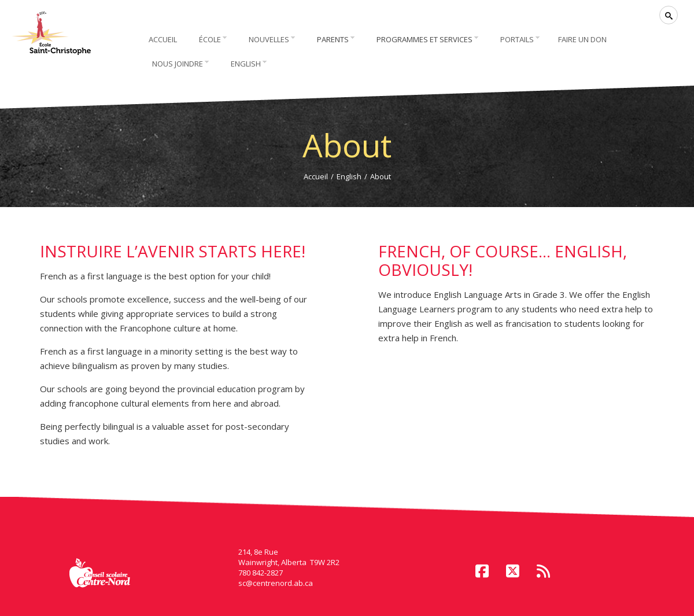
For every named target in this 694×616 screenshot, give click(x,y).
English (349, 176)
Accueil (316, 176)
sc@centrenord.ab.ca (276, 583)
